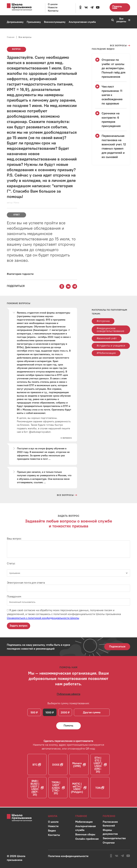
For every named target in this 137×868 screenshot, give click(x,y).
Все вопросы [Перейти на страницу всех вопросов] (25, 37)
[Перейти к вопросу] (66, 438)
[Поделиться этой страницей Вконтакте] (68, 286)
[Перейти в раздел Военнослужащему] (55, 22)
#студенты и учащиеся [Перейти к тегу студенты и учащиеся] (111, 346)
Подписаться (117, 647)
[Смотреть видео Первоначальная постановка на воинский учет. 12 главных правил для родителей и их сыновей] (111, 146)
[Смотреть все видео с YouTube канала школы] (103, 49)
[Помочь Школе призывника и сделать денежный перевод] (69, 726)
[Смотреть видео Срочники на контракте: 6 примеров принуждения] (111, 120)
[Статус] (68, 573)
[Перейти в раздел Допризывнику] (15, 22)
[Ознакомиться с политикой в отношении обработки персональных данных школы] (68, 856)
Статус (11, 563)
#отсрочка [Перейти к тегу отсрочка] (103, 321)
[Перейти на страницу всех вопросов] (120, 46)
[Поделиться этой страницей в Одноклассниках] (62, 286)
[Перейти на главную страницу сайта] (22, 7)
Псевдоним (14, 597)
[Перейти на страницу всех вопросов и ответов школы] (67, 495)
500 (33, 713)
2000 (64, 713)
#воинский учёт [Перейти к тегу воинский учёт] (107, 338)
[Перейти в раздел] (53, 822)
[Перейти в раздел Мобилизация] (15, 35)
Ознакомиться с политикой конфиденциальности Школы (43, 618)
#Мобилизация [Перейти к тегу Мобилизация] (106, 353)
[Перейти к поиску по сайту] (112, 20)
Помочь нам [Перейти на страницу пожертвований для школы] (117, 7)
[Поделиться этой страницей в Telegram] (75, 286)
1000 (49, 713)
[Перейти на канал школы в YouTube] (98, 7)
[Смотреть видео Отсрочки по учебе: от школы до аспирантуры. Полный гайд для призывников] (111, 68)
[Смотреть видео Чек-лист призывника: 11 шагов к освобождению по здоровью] (111, 95)
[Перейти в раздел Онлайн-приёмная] (36, 35)
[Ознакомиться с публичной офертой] (68, 694)
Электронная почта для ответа (26, 583)
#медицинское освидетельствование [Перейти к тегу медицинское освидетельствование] (110, 330)
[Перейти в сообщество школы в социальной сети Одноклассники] (80, 7)
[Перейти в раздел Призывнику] (34, 22)
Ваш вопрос (14, 539)
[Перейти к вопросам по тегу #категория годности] (20, 274)
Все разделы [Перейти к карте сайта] (123, 20)
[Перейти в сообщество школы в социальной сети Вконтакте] (86, 7)
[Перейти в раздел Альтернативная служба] (82, 22)
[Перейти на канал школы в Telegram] (92, 7)
